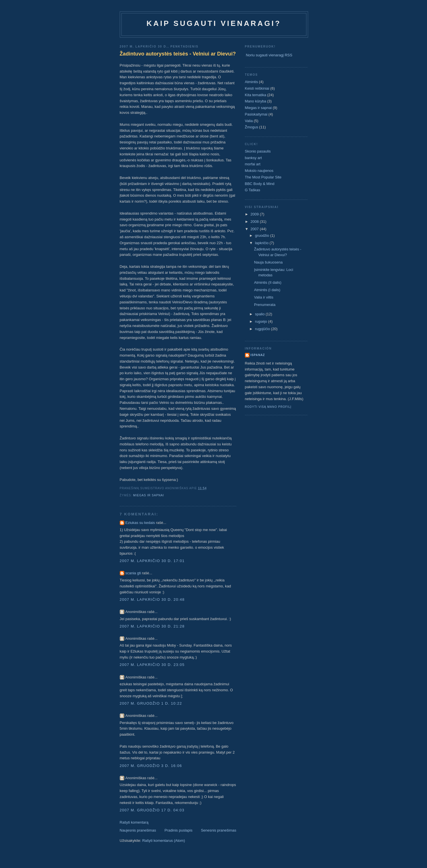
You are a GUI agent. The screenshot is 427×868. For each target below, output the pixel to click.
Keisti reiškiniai (257, 88)
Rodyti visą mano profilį (268, 407)
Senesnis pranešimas (218, 830)
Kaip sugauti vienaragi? (214, 23)
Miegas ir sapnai (149, 495)
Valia (249, 121)
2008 (255, 222)
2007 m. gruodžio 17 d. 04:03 (152, 810)
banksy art (253, 158)
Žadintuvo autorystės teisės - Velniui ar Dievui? (178, 54)
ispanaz (258, 355)
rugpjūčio (263, 329)
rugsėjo (261, 321)
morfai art (253, 164)
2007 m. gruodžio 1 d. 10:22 (151, 703)
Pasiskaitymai (256, 114)
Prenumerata (265, 305)
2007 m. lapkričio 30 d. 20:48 (152, 599)
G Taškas (253, 190)
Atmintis (251, 82)
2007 (255, 229)
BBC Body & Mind (260, 184)
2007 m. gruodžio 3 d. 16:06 (151, 766)
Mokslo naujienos (259, 171)
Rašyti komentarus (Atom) (164, 841)
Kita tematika (256, 95)
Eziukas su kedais (140, 523)
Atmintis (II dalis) (268, 282)
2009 (255, 214)
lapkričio (262, 243)
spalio (260, 314)
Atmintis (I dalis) (267, 290)
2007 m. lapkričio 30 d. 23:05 (152, 665)
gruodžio (262, 235)
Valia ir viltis (264, 297)
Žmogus (252, 127)
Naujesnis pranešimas (138, 830)
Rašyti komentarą (134, 822)
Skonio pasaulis (258, 151)
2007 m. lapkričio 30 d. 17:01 (152, 561)
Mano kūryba (256, 101)
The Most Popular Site (263, 177)
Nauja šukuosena (268, 262)
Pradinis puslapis (178, 830)
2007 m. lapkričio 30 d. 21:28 (152, 626)
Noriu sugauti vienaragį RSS (269, 55)
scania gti (133, 573)
